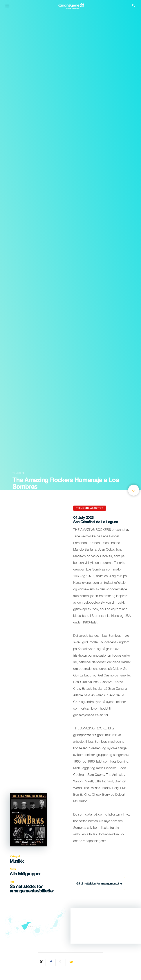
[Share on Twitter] (41, 962)
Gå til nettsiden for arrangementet (99, 883)
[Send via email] (71, 962)
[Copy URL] (61, 962)
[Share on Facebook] (51, 962)
